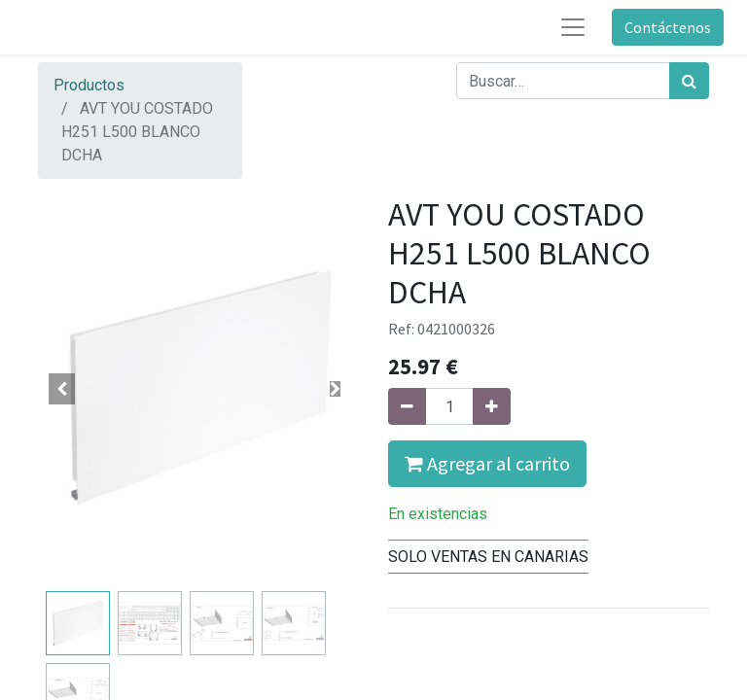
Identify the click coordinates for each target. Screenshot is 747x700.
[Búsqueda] (689, 81)
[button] (62, 389)
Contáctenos (668, 27)
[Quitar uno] (407, 406)
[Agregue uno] (492, 406)
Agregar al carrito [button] (487, 463)
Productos (89, 85)
